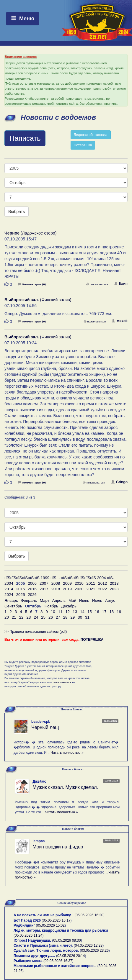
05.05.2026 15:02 (51, 925)
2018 (56, 589)
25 (43, 617)
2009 (67, 583)
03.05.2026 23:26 (95, 950)
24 (36, 617)
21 (14, 617)
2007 (44, 583)
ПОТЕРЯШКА (92, 640)
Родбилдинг (24, 925)
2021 (91, 589)
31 (87, 617)
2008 (56, 583)
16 (97, 612)
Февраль (29, 600)
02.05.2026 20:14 (71, 956)
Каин (121, 284)
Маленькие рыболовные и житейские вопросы (55, 966)
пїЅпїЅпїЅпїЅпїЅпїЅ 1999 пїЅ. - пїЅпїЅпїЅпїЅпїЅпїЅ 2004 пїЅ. (59, 578)
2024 (9, 595)
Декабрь (69, 606)
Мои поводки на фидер (58, 847)
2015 (21, 589)
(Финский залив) (38, 300)
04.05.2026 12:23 (89, 945)
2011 (91, 583)
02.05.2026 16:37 (58, 961)
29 (72, 617)
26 (51, 617)
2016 (32, 589)
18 (111, 612)
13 (75, 612)
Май (72, 600)
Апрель (59, 600)
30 (80, 617)
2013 (114, 583)
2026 (32, 595)
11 (60, 612)
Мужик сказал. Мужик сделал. (65, 787)
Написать (25, 138)
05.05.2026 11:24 (28, 935)
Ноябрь (51, 606)
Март (45, 600)
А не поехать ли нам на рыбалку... (44, 915)
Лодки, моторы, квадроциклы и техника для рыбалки (61, 930)
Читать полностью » (67, 753)
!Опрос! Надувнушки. (32, 940)
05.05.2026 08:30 (67, 940)
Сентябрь (13, 606)
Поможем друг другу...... (34, 956)
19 (119, 612)
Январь (11, 600)
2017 (44, 589)
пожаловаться (97, 284)
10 (53, 612)
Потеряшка (83, 145)
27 (58, 617)
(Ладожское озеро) (30, 233)
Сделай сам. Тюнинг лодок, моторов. (47, 950)
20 (7, 617)
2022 (102, 589)
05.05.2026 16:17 (57, 920)
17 (104, 612)
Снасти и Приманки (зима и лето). (43, 945)
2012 (102, 583)
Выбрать (17, 212)
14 (82, 612)
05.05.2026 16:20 (89, 915)
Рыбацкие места (28, 961)
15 (90, 612)
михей (120, 321)
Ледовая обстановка (91, 135)
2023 (114, 589)
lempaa (39, 841)
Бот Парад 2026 (27, 920)
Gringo (119, 482)
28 (65, 617)
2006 (32, 583)
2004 (9, 583)
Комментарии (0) (32, 284)
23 (28, 617)
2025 (21, 595)
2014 (9, 589)
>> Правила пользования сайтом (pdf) (36, 632)
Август (111, 600)
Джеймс (39, 781)
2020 (79, 589)
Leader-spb (41, 722)
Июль (97, 600)
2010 (79, 583)
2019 (67, 589)
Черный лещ (45, 727)
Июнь (84, 600)
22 (21, 617)
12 (67, 612)
